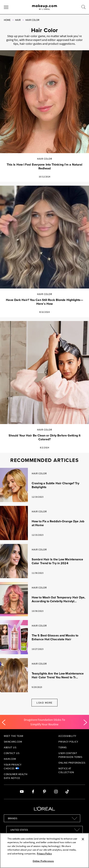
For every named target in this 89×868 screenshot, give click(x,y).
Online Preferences (72, 763)
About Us (10, 747)
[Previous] (4, 723)
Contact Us (12, 753)
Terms (63, 747)
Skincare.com (13, 742)
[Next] (85, 723)
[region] (44, 851)
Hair (18, 20)
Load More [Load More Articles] (44, 703)
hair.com (10, 759)
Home (7, 20)
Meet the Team (14, 736)
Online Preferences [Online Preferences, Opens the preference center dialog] (43, 861)
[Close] (83, 839)
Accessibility (67, 736)
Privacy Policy (68, 742)
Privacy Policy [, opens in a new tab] (44, 854)
